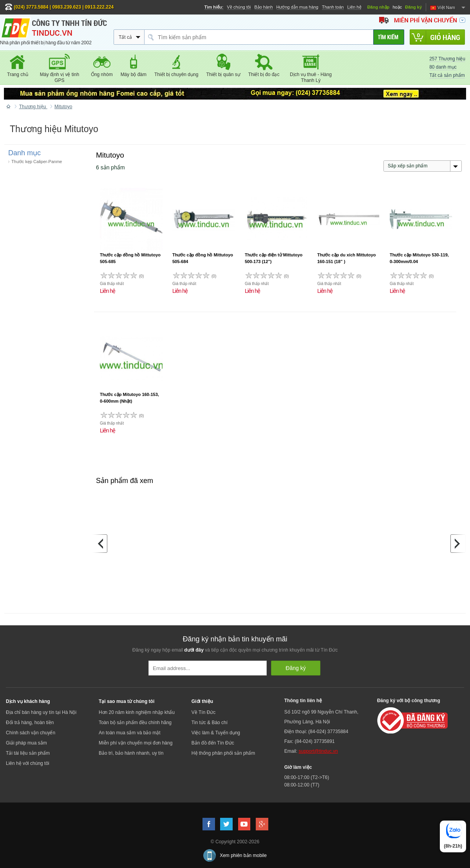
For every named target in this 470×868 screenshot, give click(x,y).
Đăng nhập (379, 7)
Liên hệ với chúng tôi (28, 763)
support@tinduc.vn (318, 751)
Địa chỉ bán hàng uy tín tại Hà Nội (41, 712)
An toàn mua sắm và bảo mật (130, 733)
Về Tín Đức (203, 712)
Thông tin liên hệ (303, 701)
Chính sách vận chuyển (31, 733)
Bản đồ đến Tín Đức (213, 743)
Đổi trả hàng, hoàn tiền (30, 723)
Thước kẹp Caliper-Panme (37, 162)
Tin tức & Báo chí (210, 723)
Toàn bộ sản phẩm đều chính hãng (135, 723)
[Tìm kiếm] (389, 37)
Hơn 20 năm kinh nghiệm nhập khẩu (137, 712)
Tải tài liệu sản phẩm (28, 753)
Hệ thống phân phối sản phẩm (223, 753)
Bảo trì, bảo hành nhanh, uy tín (131, 753)
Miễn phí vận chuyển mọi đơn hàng (136, 743)
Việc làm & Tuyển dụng (216, 733)
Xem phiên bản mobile (243, 855)
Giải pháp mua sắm (26, 743)
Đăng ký (413, 7)
